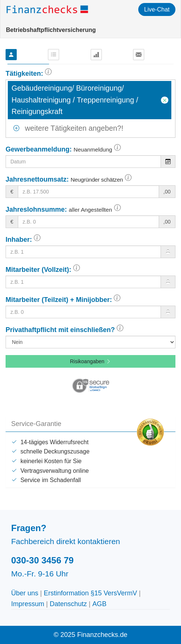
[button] (48, 74)
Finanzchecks (48, 9)
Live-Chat (157, 9)
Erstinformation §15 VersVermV (90, 593)
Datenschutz (68, 604)
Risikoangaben (90, 361)
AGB (99, 604)
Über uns (25, 593)
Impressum (28, 604)
